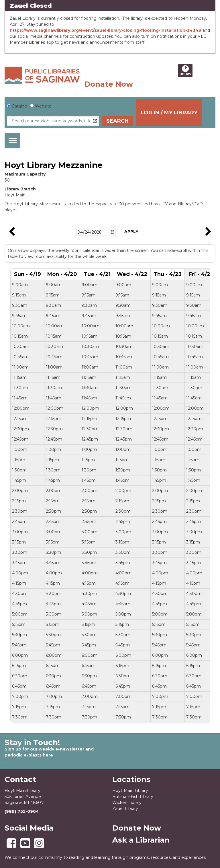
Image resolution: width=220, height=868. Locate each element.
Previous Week (12, 232)
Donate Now (109, 84)
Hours (186, 70)
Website (43, 106)
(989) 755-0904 (22, 811)
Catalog (19, 106)
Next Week (208, 232)
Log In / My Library (180, 113)
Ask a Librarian (141, 840)
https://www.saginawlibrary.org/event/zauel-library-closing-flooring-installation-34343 (106, 30)
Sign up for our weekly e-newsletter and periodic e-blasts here (49, 752)
